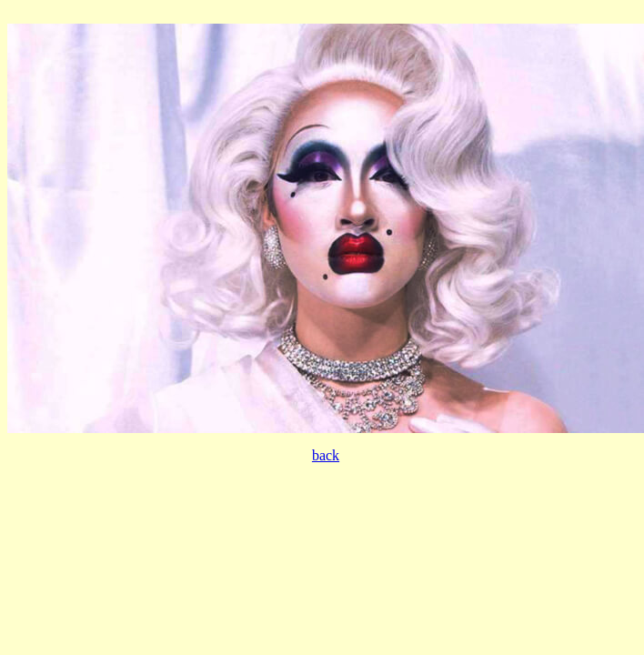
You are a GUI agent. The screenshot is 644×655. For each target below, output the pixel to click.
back (326, 455)
